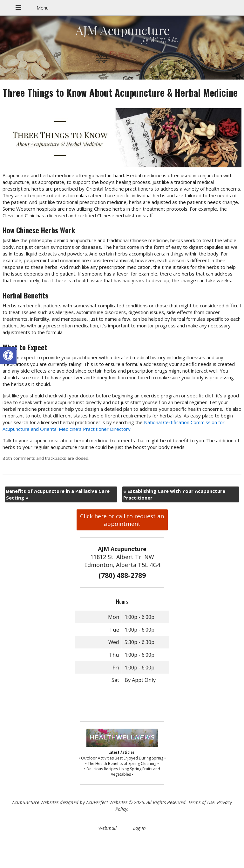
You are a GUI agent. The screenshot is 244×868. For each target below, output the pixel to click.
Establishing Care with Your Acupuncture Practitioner (174, 494)
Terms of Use (201, 802)
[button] (8, 355)
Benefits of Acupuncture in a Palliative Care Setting (58, 494)
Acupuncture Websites (35, 802)
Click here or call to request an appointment (122, 520)
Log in (139, 828)
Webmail (107, 828)
